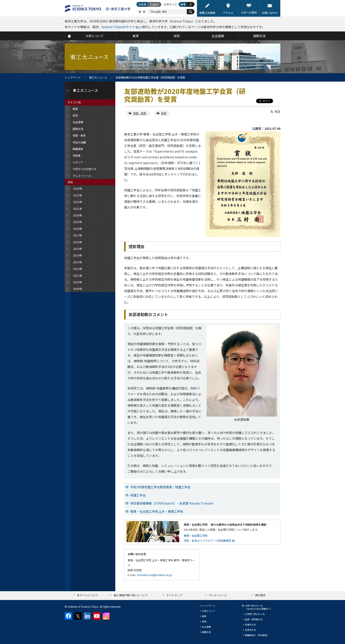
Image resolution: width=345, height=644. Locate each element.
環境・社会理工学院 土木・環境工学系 (157, 511)
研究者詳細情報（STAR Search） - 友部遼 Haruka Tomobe (172, 503)
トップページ (73, 77)
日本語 (142, 4)
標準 (183, 4)
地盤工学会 (138, 495)
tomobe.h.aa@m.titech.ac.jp (155, 575)
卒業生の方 (250, 625)
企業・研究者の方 (254, 619)
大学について (209, 611)
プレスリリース (217, 595)
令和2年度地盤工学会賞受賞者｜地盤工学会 (160, 487)
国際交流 (206, 632)
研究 (164, 113)
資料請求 (260, 595)
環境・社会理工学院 (196, 535)
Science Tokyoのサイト (118, 27)
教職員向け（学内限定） (257, 635)
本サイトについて (88, 595)
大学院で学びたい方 (255, 614)
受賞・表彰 (140, 113)
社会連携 (206, 627)
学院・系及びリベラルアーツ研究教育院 (207, 541)
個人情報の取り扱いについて (131, 595)
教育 (204, 616)
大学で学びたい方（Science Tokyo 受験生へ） (259, 607)
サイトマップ (174, 595)
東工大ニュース (98, 77)
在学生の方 (250, 630)
